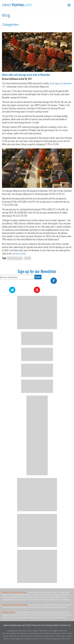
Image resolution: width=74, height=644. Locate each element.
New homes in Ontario (36, 592)
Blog (6, 15)
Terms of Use (38, 625)
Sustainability (59, 617)
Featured (19, 612)
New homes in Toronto (56, 592)
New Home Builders (55, 612)
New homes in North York (20, 600)
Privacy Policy (52, 625)
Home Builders (16, 615)
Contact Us (65, 625)
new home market (19, 253)
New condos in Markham (56, 607)
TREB (28, 258)
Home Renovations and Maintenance (28, 617)
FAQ (29, 625)
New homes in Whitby (61, 600)
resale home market (15, 258)
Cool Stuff (49, 617)
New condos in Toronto (37, 605)
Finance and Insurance (61, 615)
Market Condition (30, 615)
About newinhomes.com (14, 625)
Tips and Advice (45, 615)
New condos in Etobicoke (12, 607)
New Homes (41, 612)
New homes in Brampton (45, 597)
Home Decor (7, 617)
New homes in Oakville (30, 595)
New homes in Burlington (50, 595)
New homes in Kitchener (41, 600)
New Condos (29, 612)
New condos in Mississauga (59, 605)
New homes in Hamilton (25, 597)
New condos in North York (34, 607)
